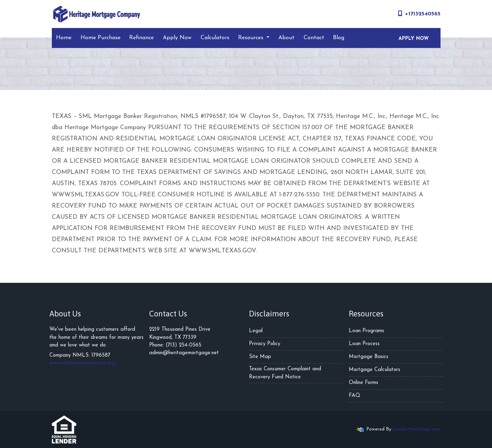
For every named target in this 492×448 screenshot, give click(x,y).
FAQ (354, 396)
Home (64, 38)
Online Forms (363, 383)
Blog (339, 38)
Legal (256, 331)
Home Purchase (101, 38)
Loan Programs (366, 331)
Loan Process (364, 344)
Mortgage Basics (369, 357)
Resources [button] (252, 38)
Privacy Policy (265, 344)
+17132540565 (419, 14)
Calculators (215, 38)
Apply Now (177, 38)
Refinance (141, 38)
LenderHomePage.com (417, 429)
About (286, 38)
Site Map (260, 357)
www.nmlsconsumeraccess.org (82, 363)
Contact (314, 38)
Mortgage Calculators (375, 370)
